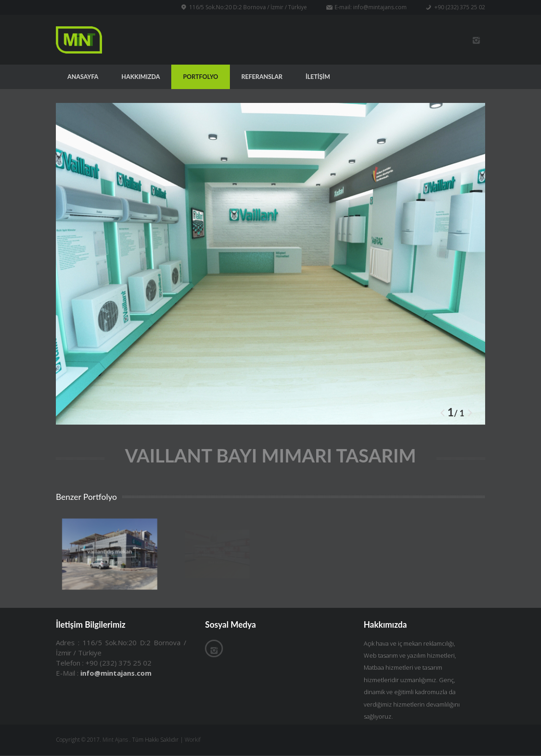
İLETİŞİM (318, 77)
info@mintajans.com (380, 7)
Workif (192, 741)
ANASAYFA (83, 77)
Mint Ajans (115, 741)
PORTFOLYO (200, 77)
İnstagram (476, 41)
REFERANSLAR (262, 77)
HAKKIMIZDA (141, 77)
